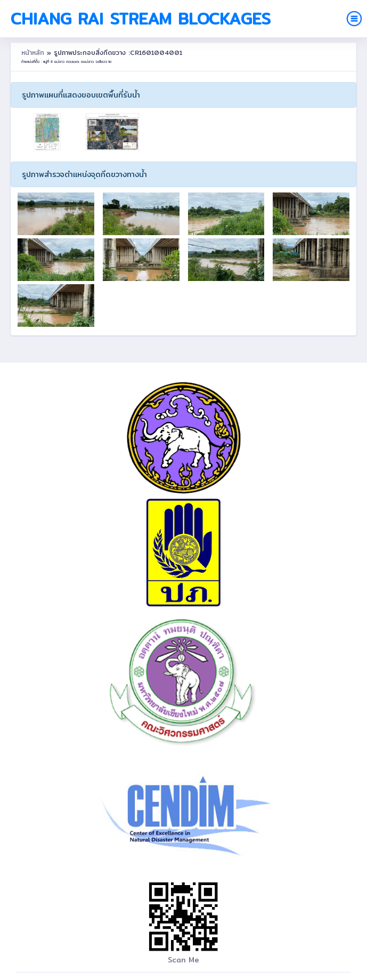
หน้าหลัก (34, 53)
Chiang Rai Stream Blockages (141, 19)
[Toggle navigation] (354, 19)
